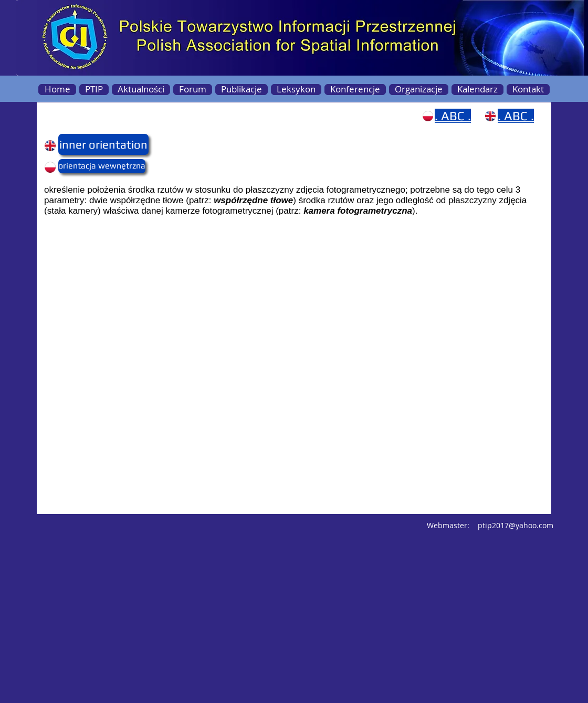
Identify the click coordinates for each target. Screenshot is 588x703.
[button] (79, 144)
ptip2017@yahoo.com (516, 525)
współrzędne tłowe (253, 200)
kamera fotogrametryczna (358, 211)
